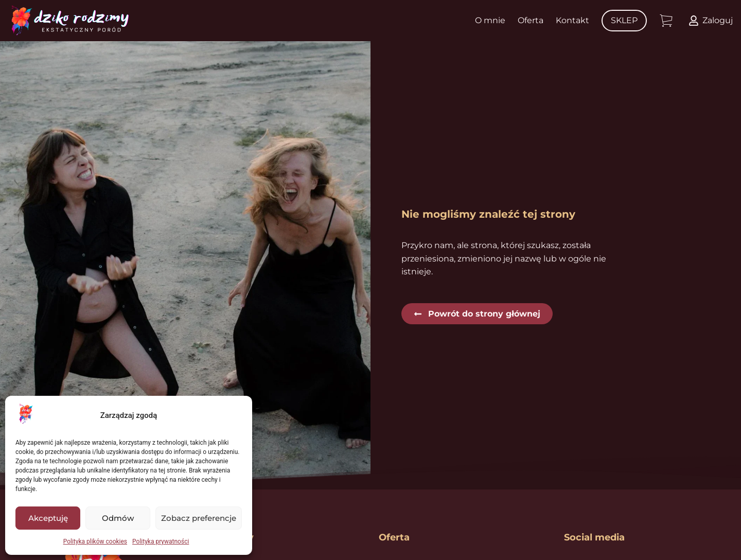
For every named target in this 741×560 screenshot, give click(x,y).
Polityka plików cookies (95, 541)
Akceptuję (48, 518)
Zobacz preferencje (199, 518)
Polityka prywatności (161, 541)
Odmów (118, 518)
